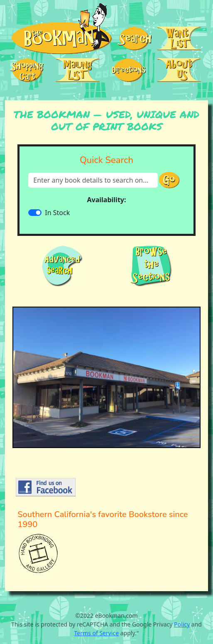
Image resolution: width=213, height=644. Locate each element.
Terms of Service (97, 633)
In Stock (57, 213)
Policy (182, 624)
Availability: (107, 200)
